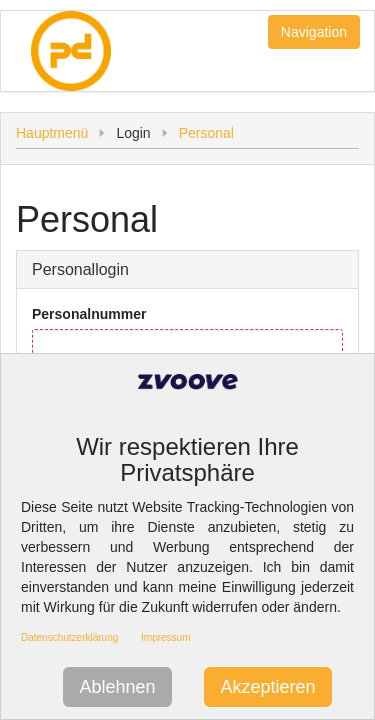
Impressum (165, 637)
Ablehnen (117, 687)
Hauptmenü (52, 133)
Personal (206, 133)
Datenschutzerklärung (69, 637)
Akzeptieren (267, 687)
